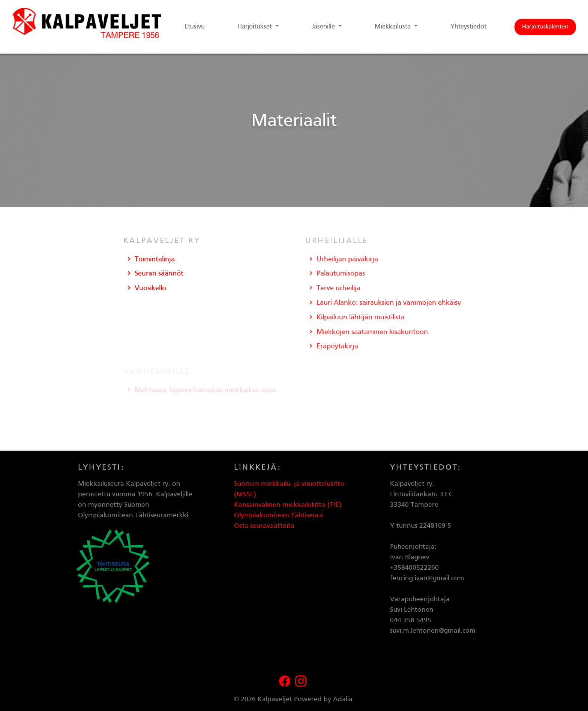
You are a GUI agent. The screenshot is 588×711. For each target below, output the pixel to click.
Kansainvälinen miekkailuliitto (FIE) (288, 505)
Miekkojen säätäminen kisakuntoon (372, 332)
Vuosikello (150, 288)
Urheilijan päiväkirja (347, 259)
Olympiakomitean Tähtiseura (278, 516)
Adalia (343, 700)
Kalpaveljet (275, 700)
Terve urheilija (338, 288)
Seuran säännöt (159, 274)
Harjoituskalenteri (545, 27)
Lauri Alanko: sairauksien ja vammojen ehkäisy (389, 303)
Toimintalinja (155, 259)
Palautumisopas (341, 274)
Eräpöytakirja (337, 346)
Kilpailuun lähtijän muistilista (361, 317)
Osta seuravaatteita (264, 526)
